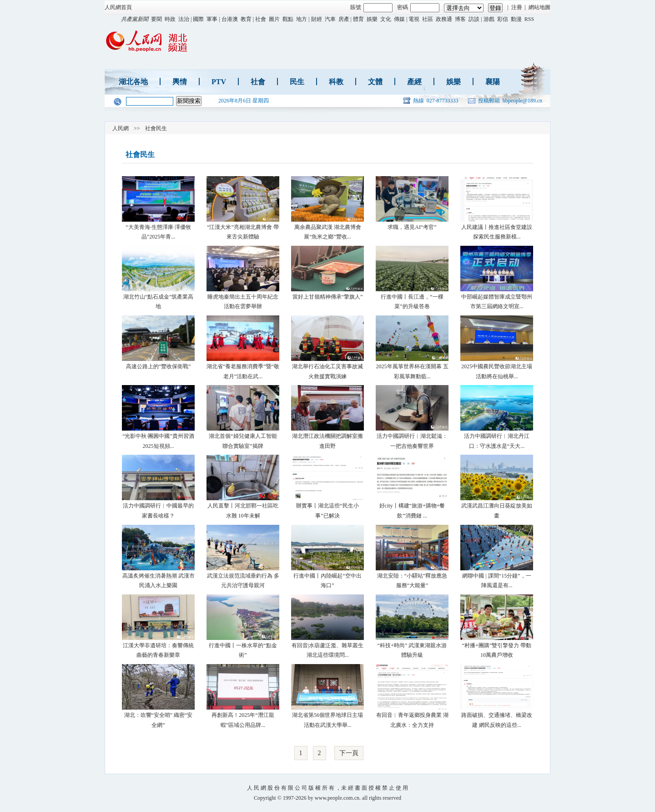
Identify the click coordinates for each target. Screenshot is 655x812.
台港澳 (230, 19)
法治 (184, 19)
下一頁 (349, 753)
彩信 (503, 19)
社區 (428, 19)
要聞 (156, 19)
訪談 (474, 19)
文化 (386, 19)
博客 (460, 19)
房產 (344, 19)
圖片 (274, 19)
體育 (358, 19)
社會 (261, 19)
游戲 (489, 19)
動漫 (516, 19)
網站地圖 (539, 7)
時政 (170, 19)
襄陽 (493, 82)
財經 (317, 19)
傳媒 (399, 19)
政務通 (444, 19)
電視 (414, 19)
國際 (198, 19)
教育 (246, 19)
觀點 (288, 19)
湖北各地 (133, 82)
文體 (375, 82)
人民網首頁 (118, 7)
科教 (336, 82)
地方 (302, 19)
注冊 (517, 7)
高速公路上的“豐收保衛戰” (159, 366)
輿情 (180, 82)
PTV (219, 82)
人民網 (121, 128)
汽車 (330, 19)
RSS (529, 19)
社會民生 (156, 128)
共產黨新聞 (135, 19)
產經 (414, 82)
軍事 (212, 19)
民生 (297, 82)
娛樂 (372, 19)
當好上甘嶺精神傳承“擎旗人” (328, 297)
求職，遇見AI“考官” (412, 227)
